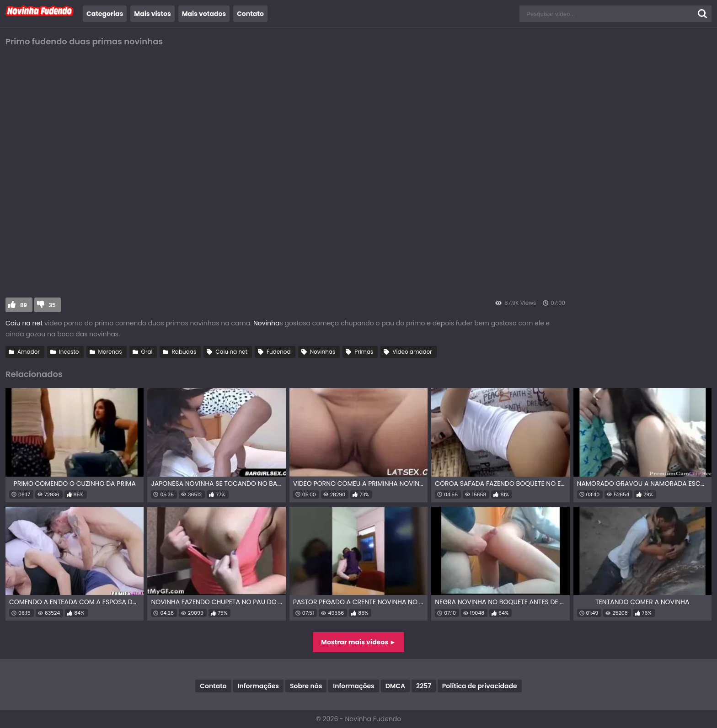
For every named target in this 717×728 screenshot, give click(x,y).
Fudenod (279, 352)
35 (52, 305)
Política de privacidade (480, 686)
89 (24, 305)
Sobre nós (306, 686)
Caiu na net (24, 323)
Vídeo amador (412, 352)
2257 (424, 686)
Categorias (105, 14)
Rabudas (184, 352)
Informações (258, 686)
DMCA (395, 686)
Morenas (110, 352)
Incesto (69, 352)
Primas (364, 352)
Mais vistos (152, 14)
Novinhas (323, 352)
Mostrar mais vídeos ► (358, 642)
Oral (147, 352)
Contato (250, 14)
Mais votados (204, 14)
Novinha (266, 323)
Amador (29, 352)
